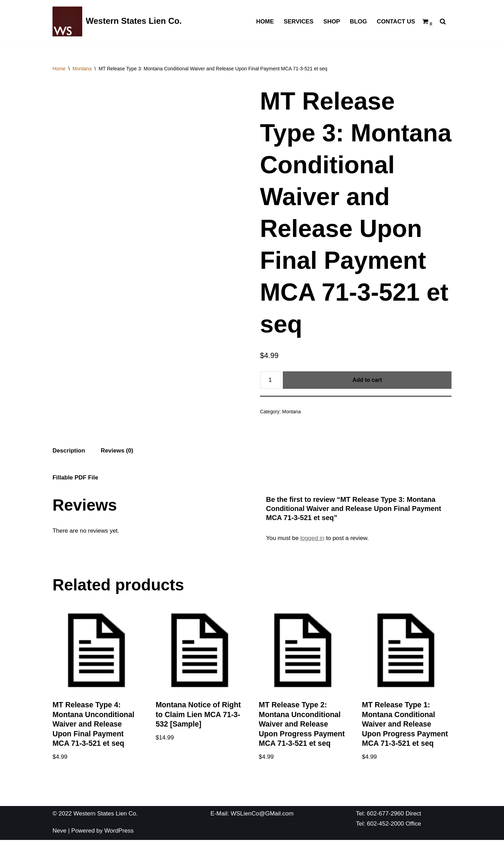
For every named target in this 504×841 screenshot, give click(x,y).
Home (264, 22)
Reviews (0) (117, 451)
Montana (82, 69)
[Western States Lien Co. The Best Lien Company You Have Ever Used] (117, 21)
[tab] (69, 451)
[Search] (443, 21)
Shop (331, 22)
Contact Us (396, 22)
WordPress (119, 831)
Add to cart (367, 380)
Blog (358, 22)
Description (69, 451)
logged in (313, 538)
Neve (59, 831)
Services (298, 22)
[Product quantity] (271, 380)
